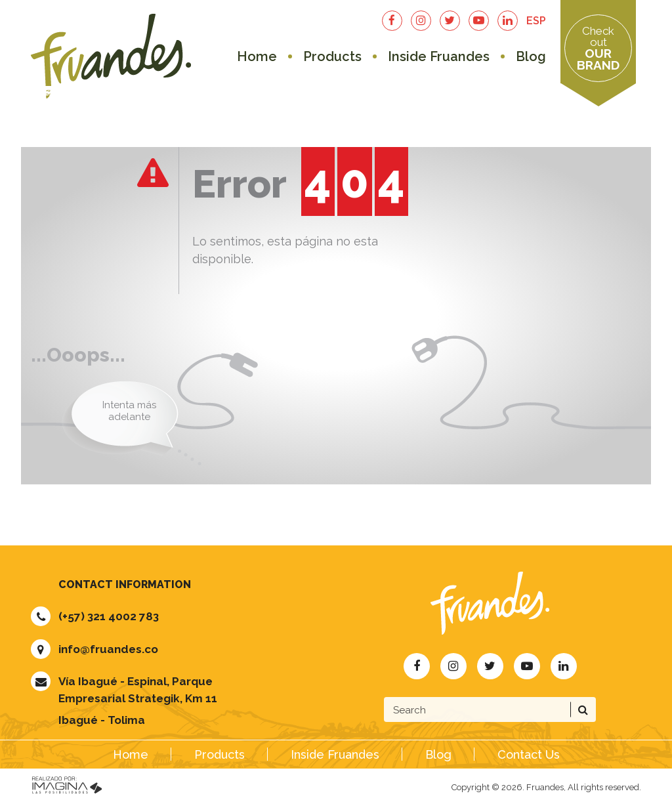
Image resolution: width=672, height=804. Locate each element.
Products (332, 56)
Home (257, 56)
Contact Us (529, 754)
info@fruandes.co (108, 649)
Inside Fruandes (439, 56)
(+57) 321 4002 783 (109, 616)
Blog (531, 56)
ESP (536, 21)
